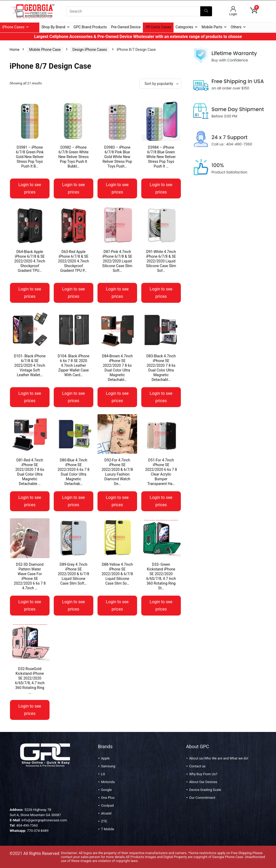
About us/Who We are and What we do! (219, 758)
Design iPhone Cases (90, 50)
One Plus (108, 798)
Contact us (197, 766)
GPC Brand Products (90, 27)
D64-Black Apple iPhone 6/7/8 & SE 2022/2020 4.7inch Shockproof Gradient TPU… (30, 261)
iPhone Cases (13, 27)
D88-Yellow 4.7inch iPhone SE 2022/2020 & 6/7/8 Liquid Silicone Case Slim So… (117, 574)
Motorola (108, 782)
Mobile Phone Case (45, 50)
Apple (105, 758)
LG (103, 774)
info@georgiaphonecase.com (44, 820)
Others (236, 27)
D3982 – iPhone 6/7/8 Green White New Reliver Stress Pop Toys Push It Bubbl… (73, 157)
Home (15, 50)
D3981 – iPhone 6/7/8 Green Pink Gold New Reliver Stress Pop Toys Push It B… (30, 157)
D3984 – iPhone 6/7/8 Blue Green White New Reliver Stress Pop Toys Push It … (161, 157)
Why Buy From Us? (203, 774)
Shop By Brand (53, 27)
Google (106, 790)
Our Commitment (202, 798)
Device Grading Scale (205, 790)
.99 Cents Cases (158, 27)
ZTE (104, 821)
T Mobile (107, 829)
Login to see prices (30, 188)
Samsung (108, 766)
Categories (184, 27)
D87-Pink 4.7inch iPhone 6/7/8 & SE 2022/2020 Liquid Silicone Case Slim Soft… (117, 261)
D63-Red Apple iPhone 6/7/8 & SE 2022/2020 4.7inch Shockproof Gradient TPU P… (74, 261)
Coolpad (107, 805)
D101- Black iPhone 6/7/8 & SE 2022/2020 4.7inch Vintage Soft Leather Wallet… (30, 365)
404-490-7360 (27, 825)
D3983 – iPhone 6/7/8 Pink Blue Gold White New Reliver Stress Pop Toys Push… (117, 157)
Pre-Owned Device (126, 27)
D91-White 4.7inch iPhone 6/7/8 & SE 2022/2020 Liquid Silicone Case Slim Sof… (161, 261)
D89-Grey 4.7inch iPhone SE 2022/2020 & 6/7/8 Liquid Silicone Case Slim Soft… (74, 574)
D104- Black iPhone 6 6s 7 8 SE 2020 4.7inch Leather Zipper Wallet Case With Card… (74, 365)
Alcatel (106, 813)
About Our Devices (203, 782)
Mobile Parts (212, 27)
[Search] (206, 11)
